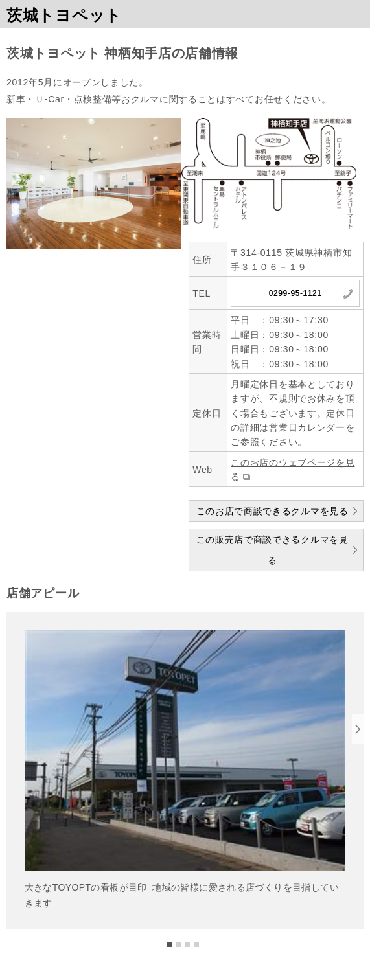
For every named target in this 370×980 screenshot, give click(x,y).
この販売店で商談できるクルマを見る (272, 550)
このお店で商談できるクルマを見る (272, 511)
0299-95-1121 (295, 293)
